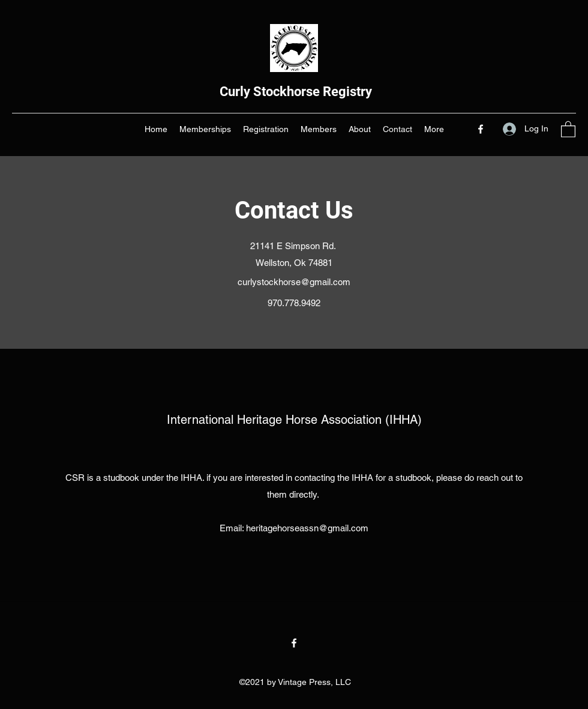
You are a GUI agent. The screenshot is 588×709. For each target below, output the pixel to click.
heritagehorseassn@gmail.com (307, 528)
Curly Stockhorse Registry (296, 92)
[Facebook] (481, 129)
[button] (568, 129)
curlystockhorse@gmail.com (294, 282)
